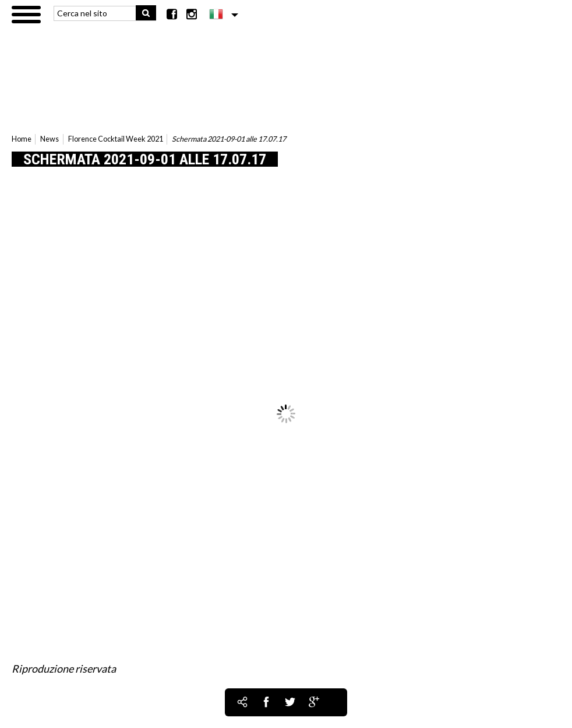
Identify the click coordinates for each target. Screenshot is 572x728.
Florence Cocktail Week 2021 (116, 139)
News (50, 139)
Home (22, 139)
